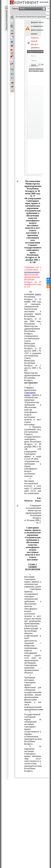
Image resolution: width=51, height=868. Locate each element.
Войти (34, 65)
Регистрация (44, 2)
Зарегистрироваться (37, 69)
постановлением (32, 272)
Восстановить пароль (37, 71)
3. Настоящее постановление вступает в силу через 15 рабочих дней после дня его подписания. (33, 486)
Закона (38, 294)
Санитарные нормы (30, 394)
